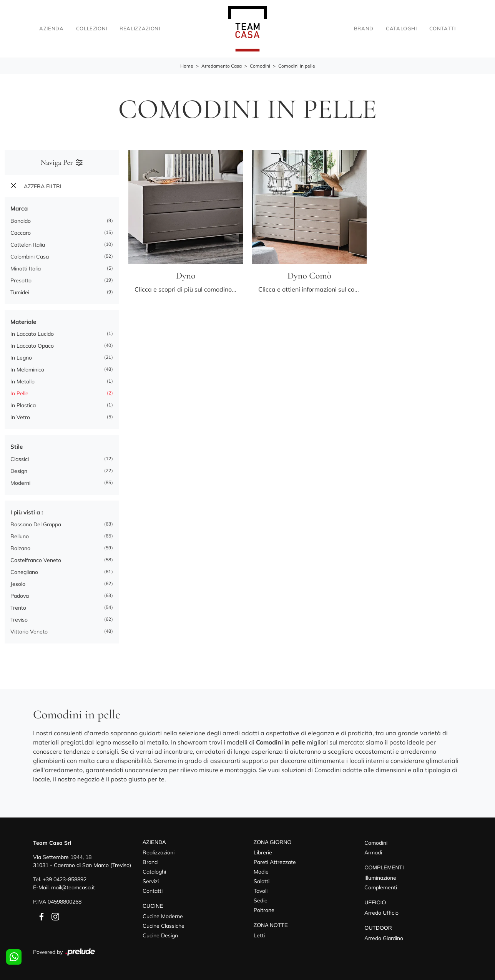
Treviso (19, 620)
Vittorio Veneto (29, 632)
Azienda (51, 28)
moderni (20, 483)
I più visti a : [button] (27, 512)
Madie (261, 872)
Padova (20, 596)
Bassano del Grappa (36, 524)
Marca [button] (19, 208)
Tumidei (20, 292)
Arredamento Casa (222, 66)
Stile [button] (17, 447)
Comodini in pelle (297, 66)
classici (20, 459)
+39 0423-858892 (65, 879)
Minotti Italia (26, 269)
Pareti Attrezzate (275, 862)
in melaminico (27, 370)
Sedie (261, 900)
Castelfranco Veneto (36, 560)
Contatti (443, 28)
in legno (21, 358)
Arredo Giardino (384, 938)
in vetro (20, 417)
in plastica (23, 405)
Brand (364, 28)
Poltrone (264, 910)
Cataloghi (401, 28)
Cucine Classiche (164, 926)
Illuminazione (380, 878)
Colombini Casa (30, 257)
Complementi (381, 887)
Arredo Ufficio (381, 913)
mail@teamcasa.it (73, 887)
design (19, 471)
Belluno (20, 536)
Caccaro (21, 233)
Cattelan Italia (28, 245)
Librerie (263, 852)
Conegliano (24, 572)
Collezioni (92, 28)
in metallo (22, 381)
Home (187, 66)
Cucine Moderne (163, 916)
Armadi (373, 852)
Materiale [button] (23, 322)
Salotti (262, 881)
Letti (259, 935)
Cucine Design (160, 935)
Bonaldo (21, 221)
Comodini (260, 66)
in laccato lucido (32, 334)
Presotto (21, 280)
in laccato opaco (32, 346)
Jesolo (18, 584)
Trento (18, 608)
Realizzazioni (140, 28)
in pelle (19, 393)
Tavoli (261, 891)
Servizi (151, 881)
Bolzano (20, 548)
